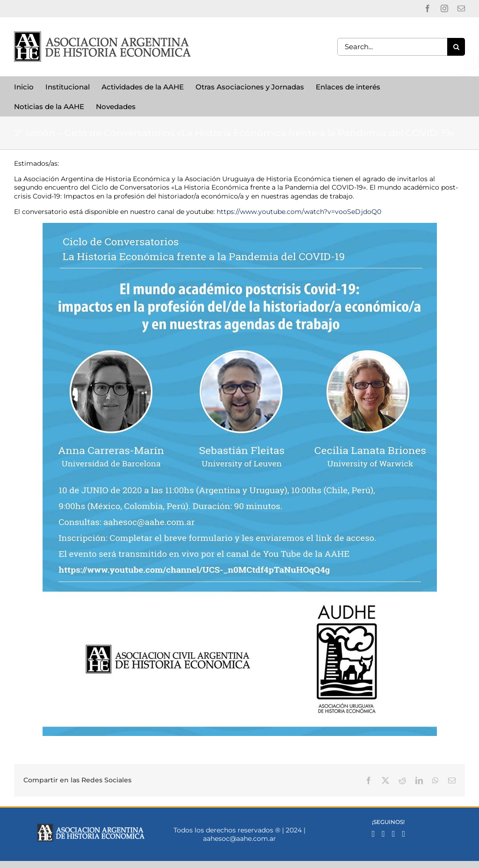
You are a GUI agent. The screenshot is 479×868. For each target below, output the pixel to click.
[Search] (456, 47)
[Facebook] (374, 834)
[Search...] (392, 47)
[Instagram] (383, 834)
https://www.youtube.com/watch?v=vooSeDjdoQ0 (299, 212)
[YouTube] (403, 834)
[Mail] (394, 834)
